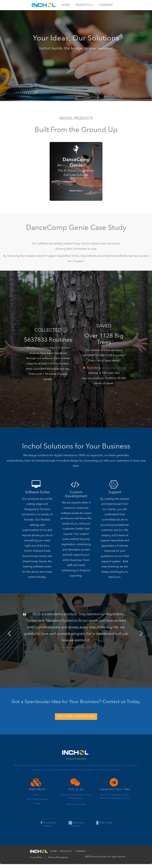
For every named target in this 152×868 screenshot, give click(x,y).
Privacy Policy (36, 857)
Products (84, 5)
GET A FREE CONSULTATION (76, 717)
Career (37, 804)
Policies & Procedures (58, 857)
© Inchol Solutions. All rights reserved (105, 857)
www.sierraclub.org (113, 368)
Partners (37, 795)
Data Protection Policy (37, 799)
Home (65, 5)
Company (106, 5)
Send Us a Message (76, 805)
